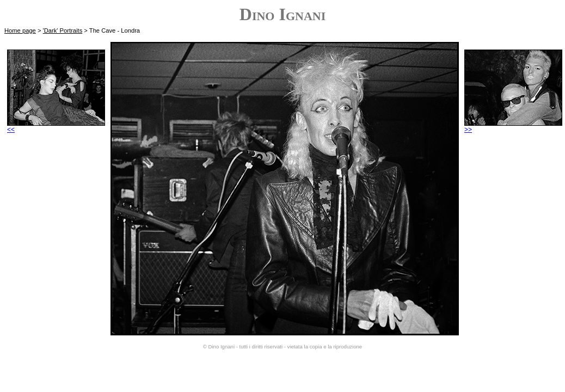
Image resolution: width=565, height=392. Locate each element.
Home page (20, 30)
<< (56, 127)
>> (513, 127)
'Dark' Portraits (63, 30)
